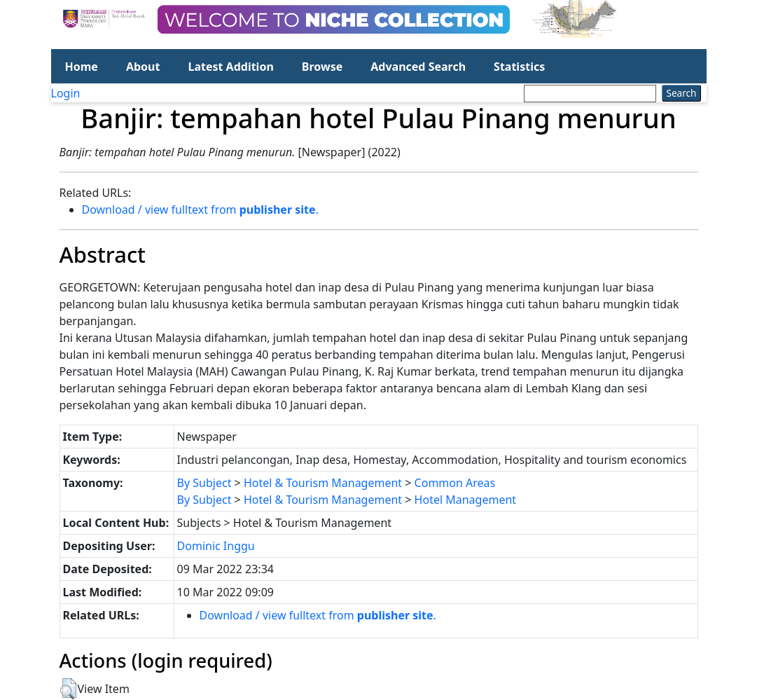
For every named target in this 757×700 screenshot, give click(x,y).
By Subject (204, 483)
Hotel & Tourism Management (323, 483)
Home (82, 67)
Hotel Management (466, 500)
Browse (322, 67)
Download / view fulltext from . (200, 210)
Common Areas (455, 483)
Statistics (519, 67)
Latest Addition (230, 67)
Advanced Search (418, 67)
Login (66, 93)
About (143, 67)
